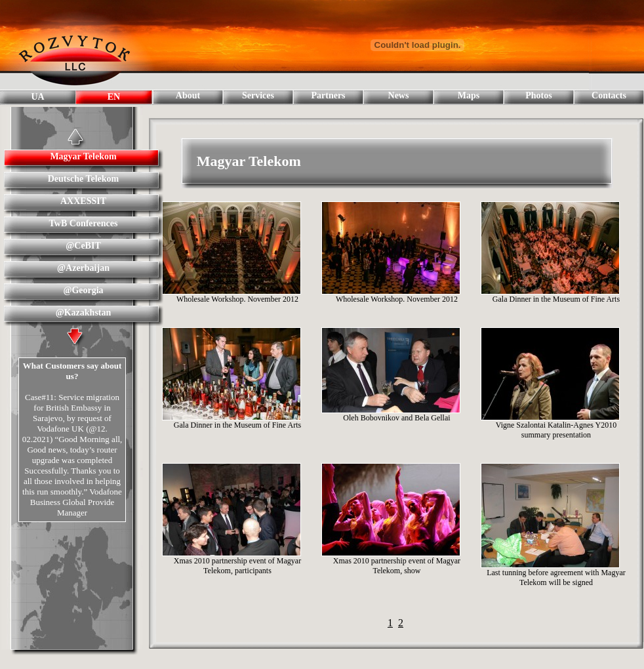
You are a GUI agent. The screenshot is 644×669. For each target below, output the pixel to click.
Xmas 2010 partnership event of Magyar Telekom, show (397, 566)
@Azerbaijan (83, 268)
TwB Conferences (84, 223)
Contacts (609, 95)
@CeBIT (83, 246)
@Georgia (83, 290)
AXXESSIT (83, 201)
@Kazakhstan (84, 313)
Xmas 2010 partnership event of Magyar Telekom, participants (237, 566)
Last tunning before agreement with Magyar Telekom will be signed (556, 578)
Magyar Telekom (83, 156)
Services (258, 95)
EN (114, 97)
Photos (538, 95)
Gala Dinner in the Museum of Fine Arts (556, 299)
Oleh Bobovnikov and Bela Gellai (396, 418)
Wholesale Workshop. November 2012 (237, 299)
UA (37, 97)
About (188, 95)
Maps (469, 95)
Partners (328, 95)
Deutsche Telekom (84, 179)
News (399, 95)
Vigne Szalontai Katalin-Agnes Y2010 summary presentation (556, 430)
